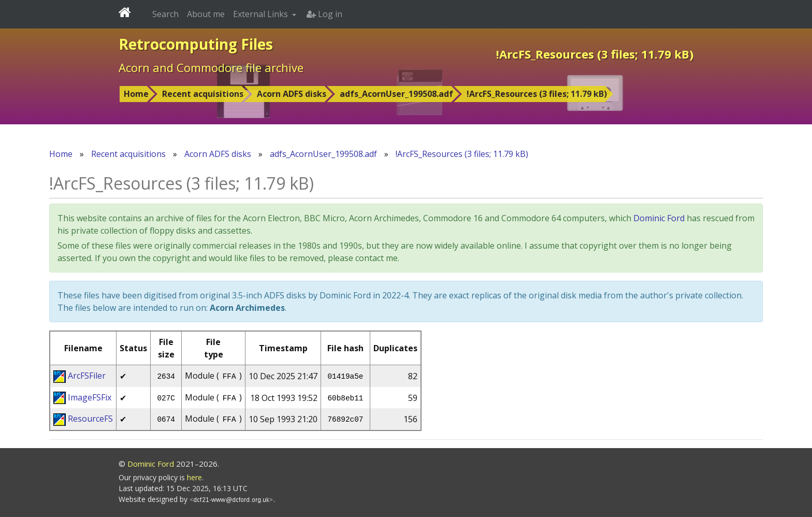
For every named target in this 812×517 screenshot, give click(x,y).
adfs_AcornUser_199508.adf (396, 94)
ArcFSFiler (87, 376)
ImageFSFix (90, 397)
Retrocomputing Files (196, 44)
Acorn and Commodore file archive (211, 67)
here (194, 477)
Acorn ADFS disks (292, 94)
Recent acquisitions (203, 94)
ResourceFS (90, 419)
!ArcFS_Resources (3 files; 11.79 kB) (537, 94)
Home (136, 94)
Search (165, 14)
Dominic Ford (659, 218)
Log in (324, 14)
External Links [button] (262, 14)
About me (206, 14)
